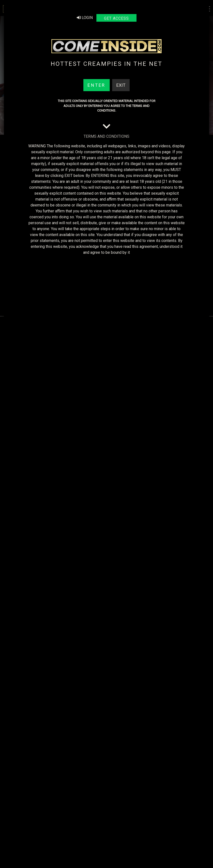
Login (85, 18)
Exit (121, 85)
